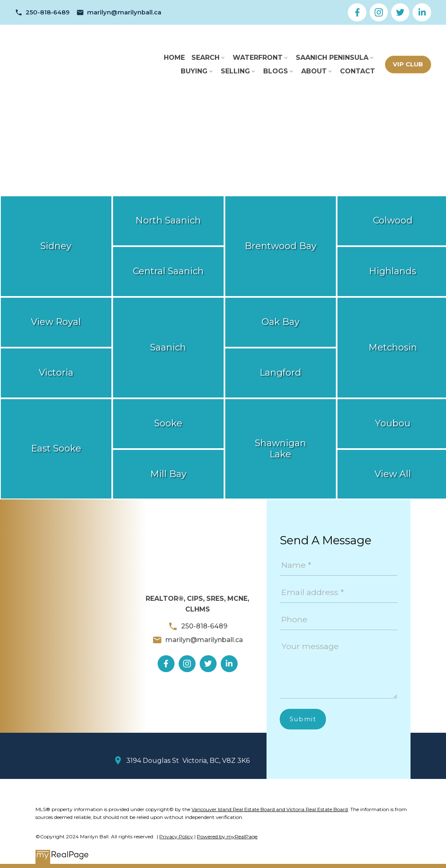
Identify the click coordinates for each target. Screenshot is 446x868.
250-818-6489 (48, 12)
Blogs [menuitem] (276, 71)
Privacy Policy (176, 836)
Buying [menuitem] (194, 71)
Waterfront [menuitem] (258, 58)
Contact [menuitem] (358, 71)
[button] (42, 13)
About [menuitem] (314, 71)
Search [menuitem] (205, 58)
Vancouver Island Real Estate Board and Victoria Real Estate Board (270, 809)
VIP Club (408, 64)
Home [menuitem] (174, 58)
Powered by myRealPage (227, 836)
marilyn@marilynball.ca (124, 12)
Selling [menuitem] (235, 71)
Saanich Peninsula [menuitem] (332, 58)
